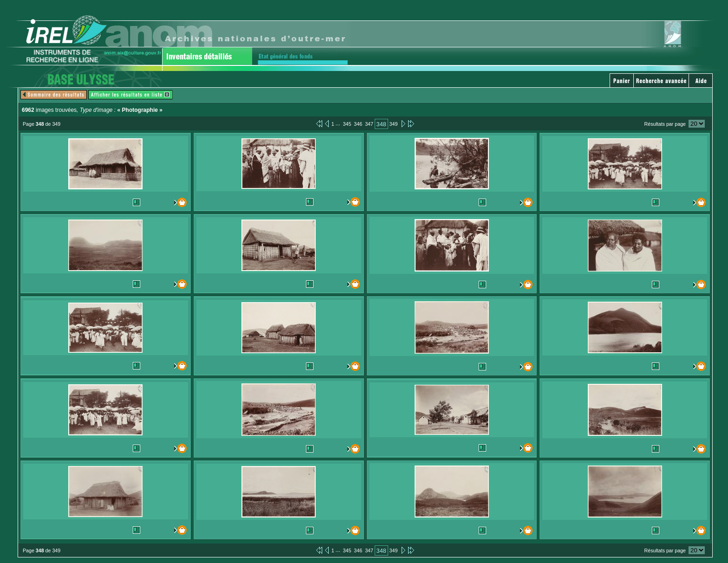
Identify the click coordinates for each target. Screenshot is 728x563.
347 (369, 124)
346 (358, 124)
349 (394, 124)
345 (347, 124)
